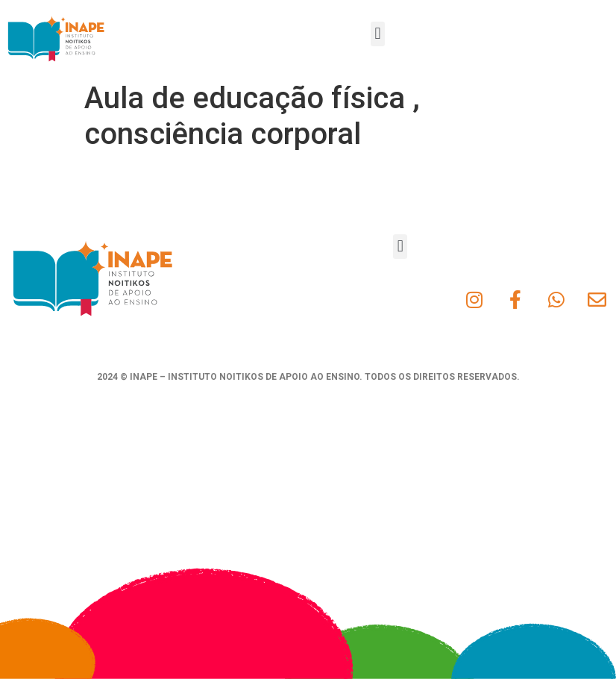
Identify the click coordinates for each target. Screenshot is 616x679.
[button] (378, 34)
